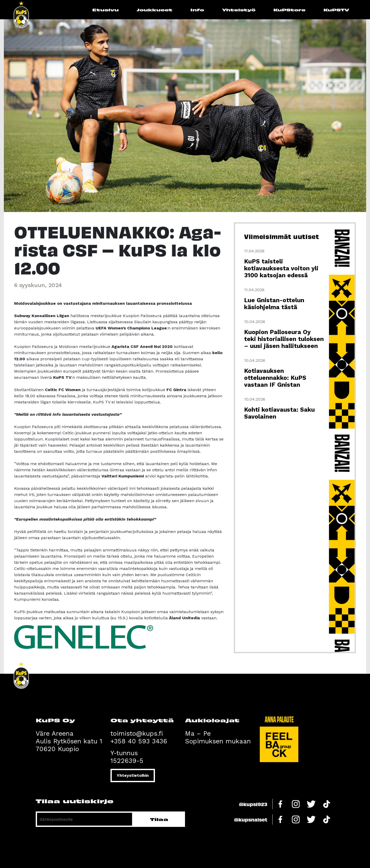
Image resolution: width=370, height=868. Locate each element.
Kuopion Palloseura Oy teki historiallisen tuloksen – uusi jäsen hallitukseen (284, 339)
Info (197, 10)
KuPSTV (336, 10)
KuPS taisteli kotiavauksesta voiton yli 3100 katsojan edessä (281, 268)
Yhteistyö (239, 10)
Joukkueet (155, 10)
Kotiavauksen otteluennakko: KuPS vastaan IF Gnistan (275, 378)
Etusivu (105, 10)
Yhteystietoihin (133, 775)
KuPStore (289, 10)
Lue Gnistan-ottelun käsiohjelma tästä (274, 304)
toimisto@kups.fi (137, 733)
